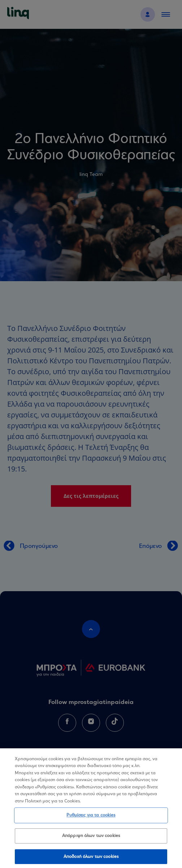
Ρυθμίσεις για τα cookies (91, 818)
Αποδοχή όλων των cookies (91, 859)
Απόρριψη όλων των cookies (91, 838)
